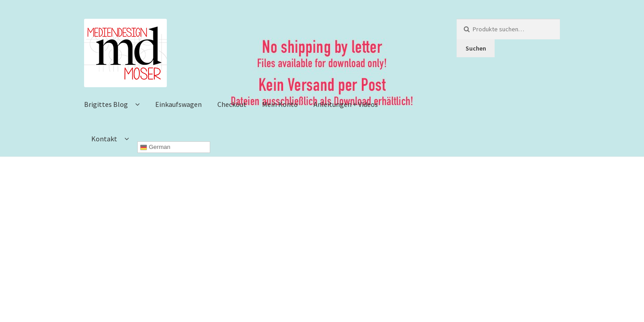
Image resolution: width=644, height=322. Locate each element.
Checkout (232, 104)
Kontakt (104, 139)
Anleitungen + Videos (346, 104)
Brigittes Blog (106, 104)
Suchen (476, 48)
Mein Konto (280, 104)
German (155, 147)
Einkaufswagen (178, 104)
